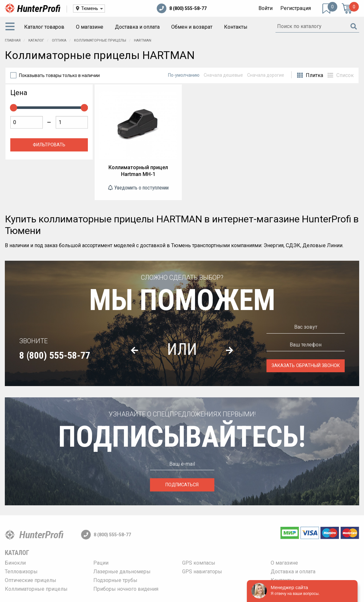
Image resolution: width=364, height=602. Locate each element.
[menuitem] (11, 27)
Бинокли (15, 563)
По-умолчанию (184, 75)
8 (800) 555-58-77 (182, 8)
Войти (266, 8)
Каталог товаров (44, 27)
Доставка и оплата (137, 27)
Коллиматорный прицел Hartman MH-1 (138, 171)
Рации (101, 563)
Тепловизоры (21, 572)
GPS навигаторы (202, 572)
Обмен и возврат (192, 27)
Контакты (236, 27)
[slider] (14, 108)
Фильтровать (49, 145)
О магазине (90, 27)
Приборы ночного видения (126, 589)
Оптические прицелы (31, 580)
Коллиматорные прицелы (36, 589)
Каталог (17, 553)
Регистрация (296, 8)
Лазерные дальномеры (122, 572)
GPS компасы (199, 563)
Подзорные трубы (115, 580)
